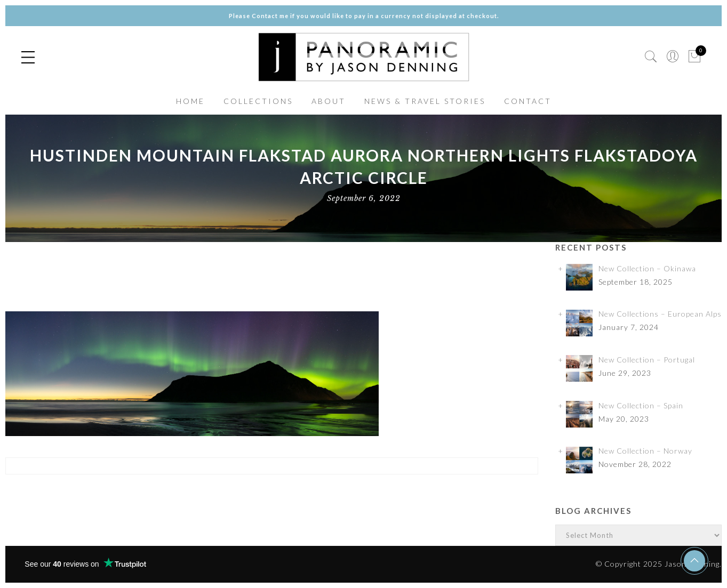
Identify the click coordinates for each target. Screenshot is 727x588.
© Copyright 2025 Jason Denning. (659, 564)
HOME (190, 101)
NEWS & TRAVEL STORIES (425, 101)
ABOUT (329, 101)
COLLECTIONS (258, 101)
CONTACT (528, 101)
